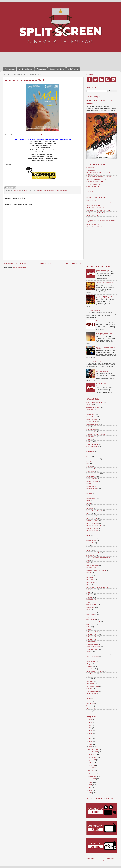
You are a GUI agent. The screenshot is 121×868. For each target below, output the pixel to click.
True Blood (90, 681)
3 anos (98, 321)
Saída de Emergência (93, 647)
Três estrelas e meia (93, 686)
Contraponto (90, 451)
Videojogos (90, 696)
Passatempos (41, 69)
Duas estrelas (91, 471)
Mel (42, 135)
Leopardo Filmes (54, 190)
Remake (89, 629)
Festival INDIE (91, 516)
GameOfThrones (92, 538)
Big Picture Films (92, 419)
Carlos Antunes (91, 429)
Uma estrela (90, 688)
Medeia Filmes (91, 580)
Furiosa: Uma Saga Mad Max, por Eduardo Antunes (105, 283)
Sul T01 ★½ (90, 218)
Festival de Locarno (93, 523)
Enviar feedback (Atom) (19, 268)
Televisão (89, 666)
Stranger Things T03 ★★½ (95, 227)
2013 (90, 782)
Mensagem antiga (73, 263)
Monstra (89, 585)
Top (88, 676)
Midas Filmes (91, 582)
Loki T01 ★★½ (91, 200)
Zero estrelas (91, 708)
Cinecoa (89, 439)
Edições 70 (90, 484)
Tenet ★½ (90, 191)
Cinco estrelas (91, 437)
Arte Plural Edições (92, 412)
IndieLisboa (90, 548)
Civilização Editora (92, 446)
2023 (90, 722)
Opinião (89, 602)
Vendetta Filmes (91, 693)
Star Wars (90, 659)
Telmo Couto (90, 669)
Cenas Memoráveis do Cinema (96, 434)
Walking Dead (91, 703)
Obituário (89, 597)
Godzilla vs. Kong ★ (93, 186)
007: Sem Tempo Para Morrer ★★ (97, 179)
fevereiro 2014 (93, 776)
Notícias (89, 595)
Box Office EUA (91, 422)
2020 (90, 730)
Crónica (89, 456)
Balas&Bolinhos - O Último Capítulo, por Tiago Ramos (104, 297)
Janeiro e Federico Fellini (94, 553)
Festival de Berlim (92, 518)
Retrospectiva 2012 (92, 639)
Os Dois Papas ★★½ (93, 184)
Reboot (89, 627)
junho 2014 (92, 765)
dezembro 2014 (93, 749)
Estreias (89, 496)
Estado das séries (102, 384)
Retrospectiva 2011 (92, 637)
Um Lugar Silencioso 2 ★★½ (96, 182)
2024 (90, 720)
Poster (89, 609)
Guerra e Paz (91, 543)
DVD (88, 464)
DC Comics (90, 461)
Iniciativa (89, 550)
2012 (90, 785)
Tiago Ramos (91, 674)
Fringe (88, 535)
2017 (90, 739)
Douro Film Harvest (92, 469)
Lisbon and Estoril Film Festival (96, 570)
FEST (88, 501)
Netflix (88, 592)
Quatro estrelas (91, 619)
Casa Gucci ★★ (92, 170)
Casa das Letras (92, 432)
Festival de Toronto (92, 528)
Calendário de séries (103, 270)
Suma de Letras (91, 661)
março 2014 (92, 773)
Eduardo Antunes (92, 488)
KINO (88, 560)
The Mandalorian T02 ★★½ (95, 208)
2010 (90, 790)
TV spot (89, 664)
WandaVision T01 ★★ (93, 205)
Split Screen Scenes (93, 656)
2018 (90, 736)
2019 (90, 733)
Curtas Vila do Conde (93, 459)
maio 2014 (92, 768)
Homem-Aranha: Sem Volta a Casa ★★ (99, 177)
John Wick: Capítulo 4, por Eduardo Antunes (104, 334)
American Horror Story (93, 407)
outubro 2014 (92, 754)
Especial (89, 493)
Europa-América (91, 498)
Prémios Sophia (91, 614)
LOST (88, 563)
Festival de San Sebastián (95, 525)
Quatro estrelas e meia (93, 622)
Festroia (89, 533)
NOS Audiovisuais (92, 590)
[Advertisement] (46, 58)
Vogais (89, 698)
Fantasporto (90, 508)
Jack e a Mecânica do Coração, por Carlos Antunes (106, 371)
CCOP (89, 427)
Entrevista (90, 491)
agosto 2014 (92, 760)
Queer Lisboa (91, 624)
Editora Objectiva (92, 476)
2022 (90, 725)
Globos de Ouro (91, 540)
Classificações (91, 449)
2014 (90, 747)
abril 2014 (91, 771)
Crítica (89, 454)
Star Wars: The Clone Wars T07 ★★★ (98, 210)
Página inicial (10, 69)
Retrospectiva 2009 (92, 632)
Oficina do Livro (91, 600)
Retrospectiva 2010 (92, 634)
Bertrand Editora (92, 417)
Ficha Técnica (73, 69)
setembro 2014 (93, 757)
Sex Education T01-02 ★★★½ (96, 213)
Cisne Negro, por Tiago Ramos (97, 361)
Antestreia (39, 190)
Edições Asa (90, 486)
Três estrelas (90, 684)
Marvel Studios (91, 577)
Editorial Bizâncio (92, 479)
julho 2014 (92, 763)
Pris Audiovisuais (92, 612)
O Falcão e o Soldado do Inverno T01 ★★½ (100, 203)
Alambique (90, 405)
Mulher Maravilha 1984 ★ (94, 189)
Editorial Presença (92, 481)
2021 (90, 728)
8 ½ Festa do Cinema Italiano (96, 402)
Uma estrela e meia (92, 691)
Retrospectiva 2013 (92, 642)
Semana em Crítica (92, 649)
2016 (90, 741)
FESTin (89, 503)
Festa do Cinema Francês (94, 511)
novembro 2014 (93, 752)
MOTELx (89, 575)
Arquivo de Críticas (26, 69)
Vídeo (88, 701)
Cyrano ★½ (90, 168)
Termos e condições (57, 69)
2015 (90, 744)
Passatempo (63, 190)
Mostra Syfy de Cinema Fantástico (97, 587)
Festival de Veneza (92, 530)
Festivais (89, 513)
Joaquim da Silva (92, 555)
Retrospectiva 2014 (92, 644)
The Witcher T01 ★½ (93, 215)
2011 (90, 788)
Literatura (89, 572)
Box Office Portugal (92, 424)
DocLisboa (90, 466)
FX (87, 506)
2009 (90, 793)
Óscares (89, 711)
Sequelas (89, 651)
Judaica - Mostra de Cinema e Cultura (98, 558)
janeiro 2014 (92, 779)
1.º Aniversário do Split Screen (97, 310)
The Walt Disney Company (95, 671)
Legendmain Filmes (93, 565)
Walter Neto (90, 706)
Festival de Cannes (92, 521)
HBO (88, 545)
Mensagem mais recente (15, 263)
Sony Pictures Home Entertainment (97, 654)
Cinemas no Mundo (92, 444)
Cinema (45, 190)
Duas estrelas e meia (93, 474)
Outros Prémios (91, 605)
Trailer (88, 679)
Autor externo (91, 414)
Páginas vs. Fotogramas (94, 617)
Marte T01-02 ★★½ (93, 224)
